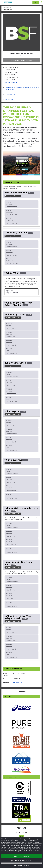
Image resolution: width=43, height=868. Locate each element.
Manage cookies (22, 865)
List (21, 837)
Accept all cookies (22, 856)
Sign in (36, 2)
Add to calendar (11, 82)
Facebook (9, 99)
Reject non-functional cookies (21, 861)
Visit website (17, 682)
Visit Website (10, 94)
